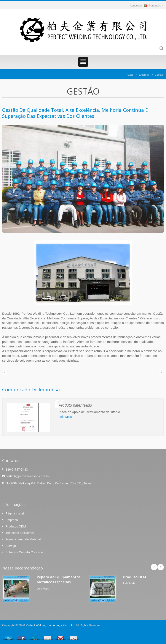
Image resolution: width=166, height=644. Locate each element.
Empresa (144, 75)
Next (161, 567)
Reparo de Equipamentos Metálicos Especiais (59, 579)
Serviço (11, 546)
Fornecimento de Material (23, 539)
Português (152, 6)
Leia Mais (65, 417)
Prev (154, 567)
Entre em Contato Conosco (24, 552)
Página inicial (15, 513)
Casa (130, 75)
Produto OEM (135, 577)
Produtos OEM (16, 526)
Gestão (159, 75)
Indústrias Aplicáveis (19, 533)
